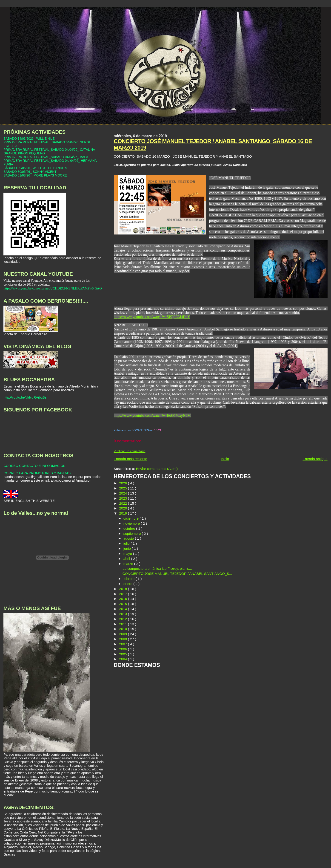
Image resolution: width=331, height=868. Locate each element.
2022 (123, 503)
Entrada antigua (315, 459)
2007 (123, 644)
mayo (128, 554)
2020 (123, 508)
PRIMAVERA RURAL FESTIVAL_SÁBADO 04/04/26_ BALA (46, 157)
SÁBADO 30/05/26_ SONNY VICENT (30, 172)
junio (128, 548)
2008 (123, 639)
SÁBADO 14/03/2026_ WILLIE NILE (29, 139)
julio (127, 543)
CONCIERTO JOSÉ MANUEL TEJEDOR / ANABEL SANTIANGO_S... (177, 574)
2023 (123, 498)
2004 (123, 659)
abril (127, 559)
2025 (123, 488)
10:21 (158, 430)
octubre (130, 528)
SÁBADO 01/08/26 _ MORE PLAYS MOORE (35, 175)
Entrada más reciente (131, 459)
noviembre (132, 523)
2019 (123, 513)
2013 (123, 614)
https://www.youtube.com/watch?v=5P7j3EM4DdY (152, 317)
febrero (130, 579)
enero (128, 584)
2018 (123, 589)
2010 (123, 629)
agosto (129, 538)
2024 (123, 493)
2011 (123, 624)
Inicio (225, 459)
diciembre (132, 518)
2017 (123, 594)
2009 (123, 634)
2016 (123, 599)
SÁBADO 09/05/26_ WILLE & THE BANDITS (35, 168)
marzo (129, 564)
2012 (123, 619)
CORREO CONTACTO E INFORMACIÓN (34, 466)
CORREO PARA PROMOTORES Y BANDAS (37, 473)
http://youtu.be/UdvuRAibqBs (25, 397)
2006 (123, 649)
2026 (123, 483)
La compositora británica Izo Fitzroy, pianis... (157, 569)
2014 (123, 609)
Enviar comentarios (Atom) (157, 469)
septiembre (133, 534)
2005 (123, 654)
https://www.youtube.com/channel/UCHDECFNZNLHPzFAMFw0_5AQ (53, 288)
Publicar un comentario (130, 451)
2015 (123, 604)
